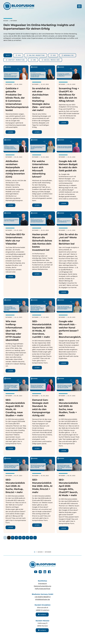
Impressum (42, 583)
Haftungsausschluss (43, 589)
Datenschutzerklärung (42, 586)
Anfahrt (42, 614)
